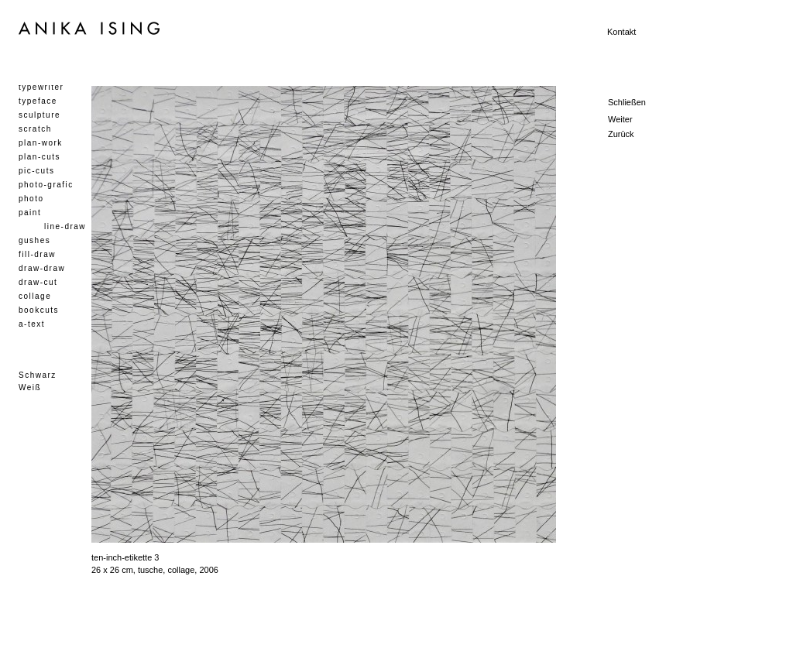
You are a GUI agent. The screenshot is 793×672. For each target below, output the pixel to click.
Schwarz (38, 375)
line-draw (65, 226)
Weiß (30, 387)
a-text (32, 324)
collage (35, 296)
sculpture (39, 115)
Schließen (627, 102)
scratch (35, 129)
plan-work (41, 143)
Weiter (620, 119)
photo (31, 199)
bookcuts (39, 310)
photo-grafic (46, 185)
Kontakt (621, 32)
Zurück (621, 134)
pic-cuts (36, 171)
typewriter (41, 87)
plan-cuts (39, 157)
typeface (38, 101)
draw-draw (42, 268)
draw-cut (38, 282)
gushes (34, 240)
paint (30, 213)
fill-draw (37, 254)
